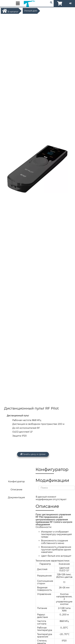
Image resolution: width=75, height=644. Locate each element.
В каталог (10, 11)
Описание (16, 490)
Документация (16, 497)
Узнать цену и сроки (33, 454)
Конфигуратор (16, 481)
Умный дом (31, 11)
